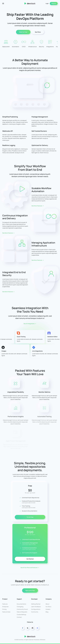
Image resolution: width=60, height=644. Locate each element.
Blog (47, 612)
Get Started (30, 559)
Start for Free (23, 32)
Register (54, 3)
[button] (3, 3)
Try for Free (30, 517)
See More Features (37, 206)
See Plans (38, 32)
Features (5, 604)
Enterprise (5, 607)
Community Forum (22, 609)
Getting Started (36, 604)
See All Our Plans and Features (29, 568)
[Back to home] (30, 3)
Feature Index (6, 612)
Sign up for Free (30, 590)
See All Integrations (29, 324)
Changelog (20, 607)
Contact (19, 617)
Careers (48, 609)
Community (35, 612)
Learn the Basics (36, 607)
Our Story (48, 607)
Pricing (4, 609)
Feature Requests (22, 612)
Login (47, 3)
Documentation (21, 604)
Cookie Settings (21, 615)
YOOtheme (42, 640)
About (47, 604)
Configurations (36, 609)
